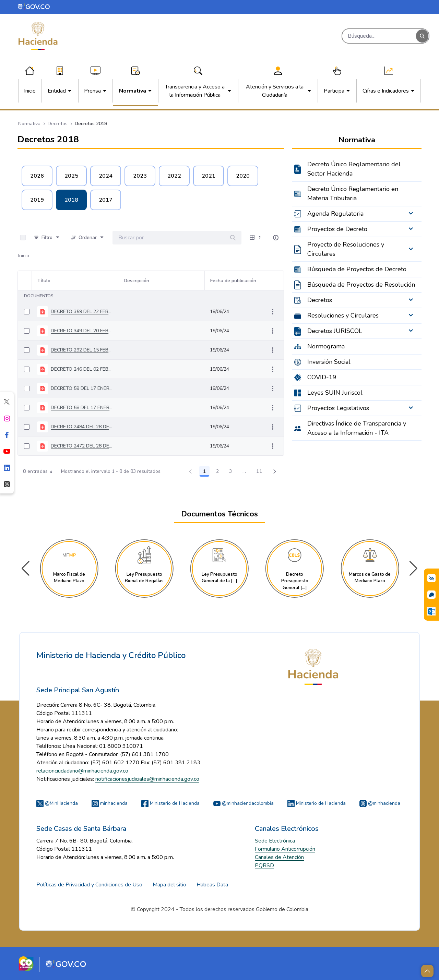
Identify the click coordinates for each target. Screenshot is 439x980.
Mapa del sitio (169, 885)
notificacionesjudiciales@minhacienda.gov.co (147, 779)
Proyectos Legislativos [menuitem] (338, 408)
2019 (37, 200)
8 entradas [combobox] (40, 471)
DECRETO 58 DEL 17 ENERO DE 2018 (82, 408)
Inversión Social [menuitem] (329, 362)
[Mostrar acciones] (273, 312)
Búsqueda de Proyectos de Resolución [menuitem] (361, 285)
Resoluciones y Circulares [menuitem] (343, 315)
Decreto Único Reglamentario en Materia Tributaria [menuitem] (353, 194)
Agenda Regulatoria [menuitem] (335, 214)
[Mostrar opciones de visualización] (256, 238)
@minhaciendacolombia (244, 803)
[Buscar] (379, 36)
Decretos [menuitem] (320, 300)
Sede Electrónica (275, 841)
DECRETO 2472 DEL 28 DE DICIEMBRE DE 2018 (82, 446)
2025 (71, 176)
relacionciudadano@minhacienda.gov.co (82, 771)
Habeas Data (212, 885)
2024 (106, 176)
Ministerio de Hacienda (170, 803)
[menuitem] (30, 91)
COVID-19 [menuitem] (322, 377)
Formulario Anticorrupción (285, 849)
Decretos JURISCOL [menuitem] (335, 331)
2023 (140, 176)
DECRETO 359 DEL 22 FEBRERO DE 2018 (82, 312)
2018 (71, 200)
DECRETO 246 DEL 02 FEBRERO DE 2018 (82, 369)
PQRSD (264, 865)
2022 (174, 176)
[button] (413, 569)
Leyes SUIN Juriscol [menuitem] (335, 393)
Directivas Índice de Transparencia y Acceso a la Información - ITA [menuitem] (357, 428)
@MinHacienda (57, 803)
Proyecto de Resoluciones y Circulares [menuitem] (346, 249)
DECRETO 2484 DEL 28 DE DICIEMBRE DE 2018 (82, 427)
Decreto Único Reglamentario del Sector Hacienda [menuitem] (354, 169)
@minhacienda (380, 803)
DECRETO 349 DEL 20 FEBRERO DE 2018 (82, 331)
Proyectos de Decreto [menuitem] (337, 229)
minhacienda (110, 803)
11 (261, 473)
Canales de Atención (279, 857)
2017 (106, 200)
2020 (243, 176)
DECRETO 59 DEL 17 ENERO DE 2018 (82, 388)
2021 (209, 176)
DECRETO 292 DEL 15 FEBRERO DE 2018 (82, 350)
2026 (37, 176)
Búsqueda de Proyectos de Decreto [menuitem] (357, 269)
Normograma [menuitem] (326, 346)
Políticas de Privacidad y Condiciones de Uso (89, 885)
